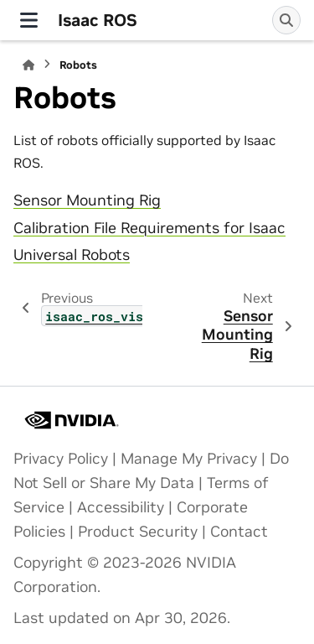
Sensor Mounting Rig (87, 200)
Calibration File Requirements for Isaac (149, 228)
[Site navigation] (29, 20)
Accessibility (121, 507)
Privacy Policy (61, 459)
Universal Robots (72, 255)
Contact (239, 532)
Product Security (138, 532)
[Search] (286, 20)
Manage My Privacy (189, 459)
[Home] (28, 65)
